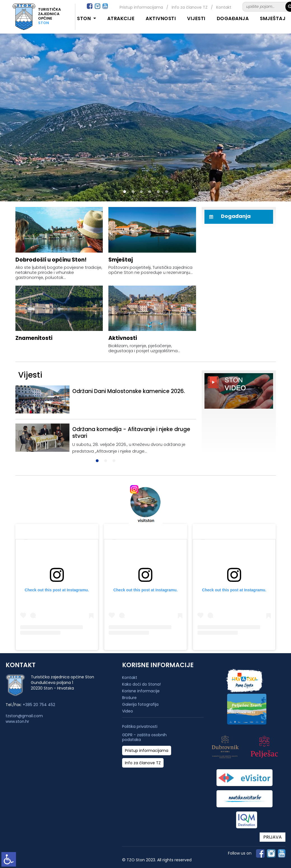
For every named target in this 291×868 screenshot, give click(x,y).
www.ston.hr (17, 721)
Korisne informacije (141, 691)
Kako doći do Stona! (141, 684)
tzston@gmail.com (24, 716)
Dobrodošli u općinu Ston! (51, 260)
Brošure (129, 698)
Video (128, 711)
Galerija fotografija (140, 704)
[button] (125, 192)
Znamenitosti (34, 338)
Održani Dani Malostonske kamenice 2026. (129, 391)
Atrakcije (121, 18)
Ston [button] (85, 18)
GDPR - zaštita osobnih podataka (144, 737)
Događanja (233, 18)
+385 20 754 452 (39, 705)
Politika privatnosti (140, 727)
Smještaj (273, 18)
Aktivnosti (161, 18)
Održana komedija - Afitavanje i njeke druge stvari (131, 433)
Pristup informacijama (141, 7)
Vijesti (196, 18)
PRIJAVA (273, 837)
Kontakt (224, 7)
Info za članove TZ (190, 7)
